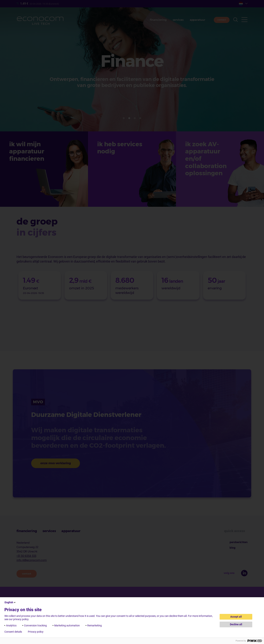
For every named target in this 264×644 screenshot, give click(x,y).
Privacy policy (36, 632)
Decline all (236, 624)
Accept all (236, 617)
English (10, 602)
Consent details (13, 632)
